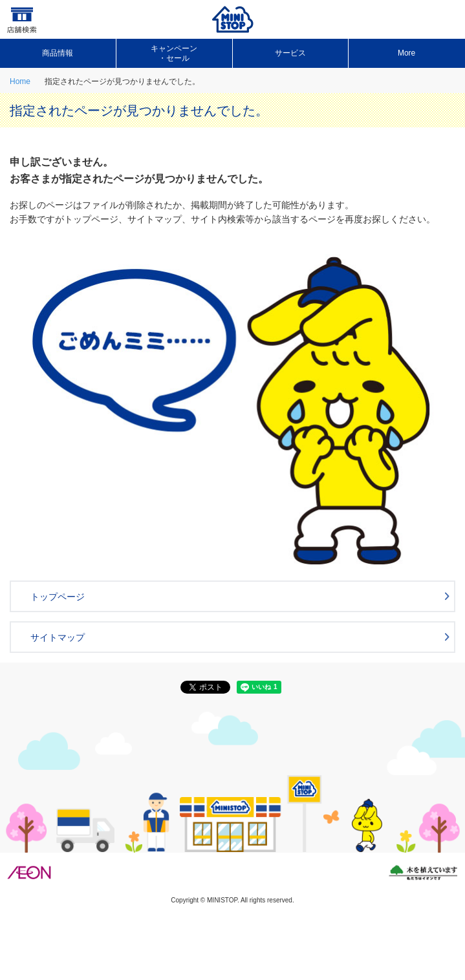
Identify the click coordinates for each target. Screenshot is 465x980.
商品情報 (58, 53)
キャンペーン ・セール (174, 53)
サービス (290, 53)
